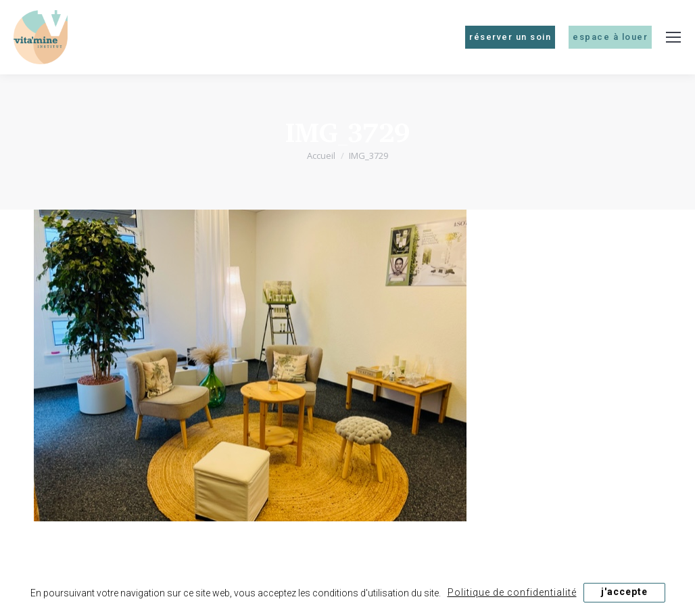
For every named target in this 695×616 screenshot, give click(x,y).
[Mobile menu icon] (673, 37)
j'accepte (624, 592)
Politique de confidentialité (512, 592)
